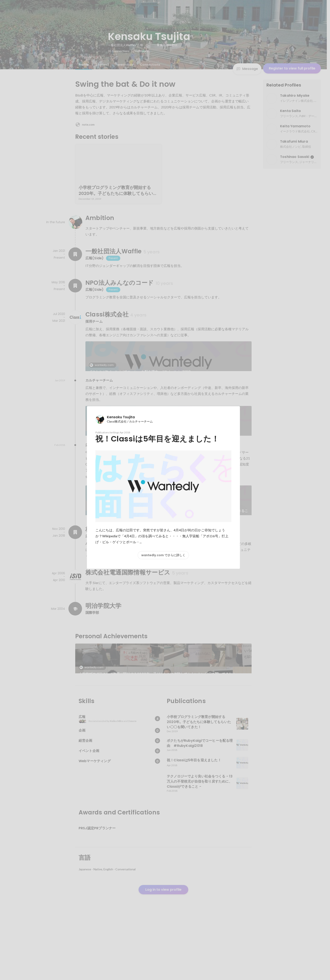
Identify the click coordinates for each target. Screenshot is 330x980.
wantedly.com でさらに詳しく (163, 555)
